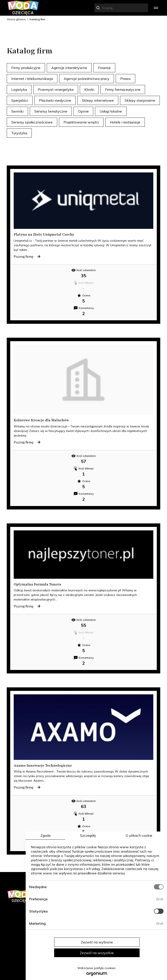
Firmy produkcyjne (26, 68)
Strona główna (16, 19)
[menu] (156, 8)
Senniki (17, 111)
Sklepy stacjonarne (140, 100)
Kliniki (89, 89)
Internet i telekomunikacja (32, 79)
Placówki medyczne (55, 100)
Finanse (104, 68)
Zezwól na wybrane (97, 942)
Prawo (125, 79)
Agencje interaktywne (69, 68)
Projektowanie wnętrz (81, 122)
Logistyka (19, 89)
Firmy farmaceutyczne (123, 89)
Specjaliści (20, 100)
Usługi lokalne (111, 111)
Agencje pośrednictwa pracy (87, 79)
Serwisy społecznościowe (32, 122)
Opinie (83, 111)
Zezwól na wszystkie (97, 953)
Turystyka (19, 133)
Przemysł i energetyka (56, 89)
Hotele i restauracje (125, 122)
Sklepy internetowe (98, 100)
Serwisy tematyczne (51, 111)
